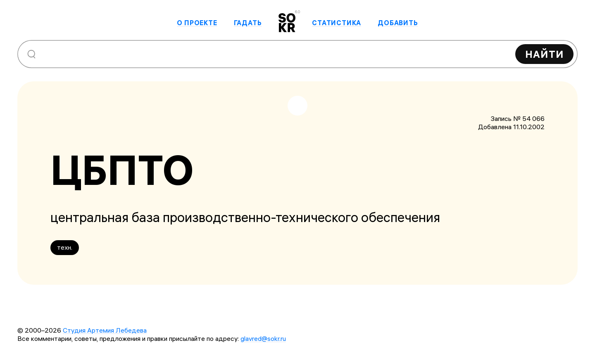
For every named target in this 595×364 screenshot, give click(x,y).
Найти (544, 54)
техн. (65, 247)
